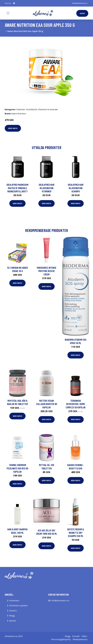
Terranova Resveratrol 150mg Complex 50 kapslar (76, 404)
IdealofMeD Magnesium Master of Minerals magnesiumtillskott (17, 188)
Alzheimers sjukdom (18, 606)
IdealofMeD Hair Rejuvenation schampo (76, 188)
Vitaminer (21, 109)
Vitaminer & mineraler (48, 109)
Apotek (13, 621)
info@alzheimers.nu (80, 3)
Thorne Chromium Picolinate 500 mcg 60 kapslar (17, 468)
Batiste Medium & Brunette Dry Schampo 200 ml (76, 533)
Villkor (84, 636)
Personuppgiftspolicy (61, 639)
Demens (13, 611)
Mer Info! (13, 128)
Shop (82, 13)
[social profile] (14, 3)
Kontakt (76, 636)
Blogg (12, 616)
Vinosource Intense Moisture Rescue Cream (46, 271)
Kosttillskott (32, 109)
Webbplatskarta (80, 639)
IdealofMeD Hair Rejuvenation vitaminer (47, 188)
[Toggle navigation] (8, 13)
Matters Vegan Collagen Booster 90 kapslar (47, 404)
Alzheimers (14, 601)
